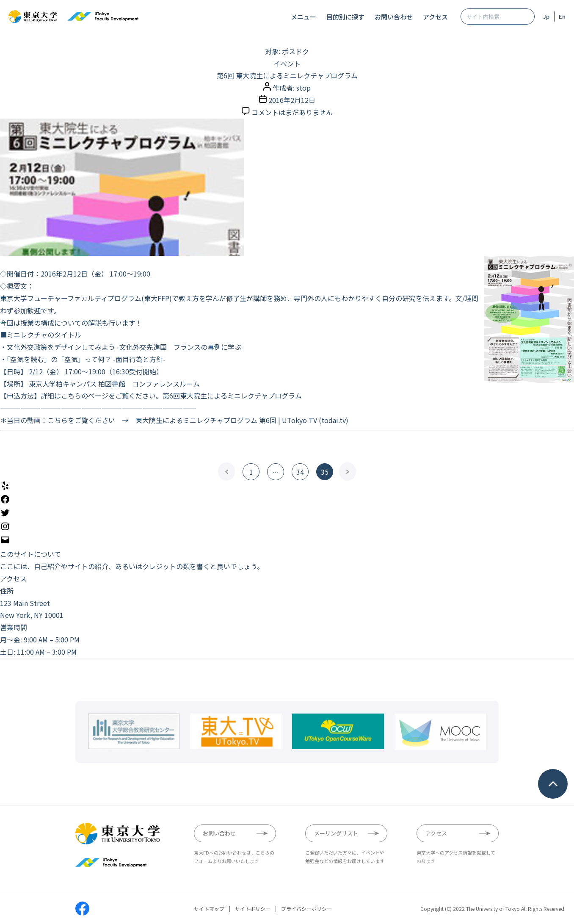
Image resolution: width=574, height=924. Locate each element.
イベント (287, 64)
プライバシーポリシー (306, 909)
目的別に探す (345, 17)
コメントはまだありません (292, 112)
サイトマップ (209, 909)
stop (304, 88)
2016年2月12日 (292, 100)
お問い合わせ (394, 17)
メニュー (304, 17)
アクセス (435, 17)
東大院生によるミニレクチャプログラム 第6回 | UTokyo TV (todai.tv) (242, 420)
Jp (546, 16)
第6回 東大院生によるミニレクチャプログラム (287, 75)
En (562, 16)
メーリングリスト (336, 833)
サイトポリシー (253, 909)
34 (300, 472)
